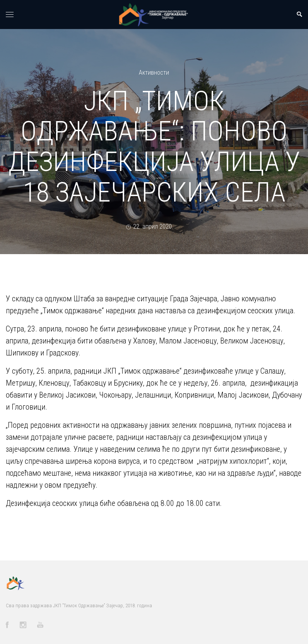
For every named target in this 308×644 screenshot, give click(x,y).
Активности (154, 73)
